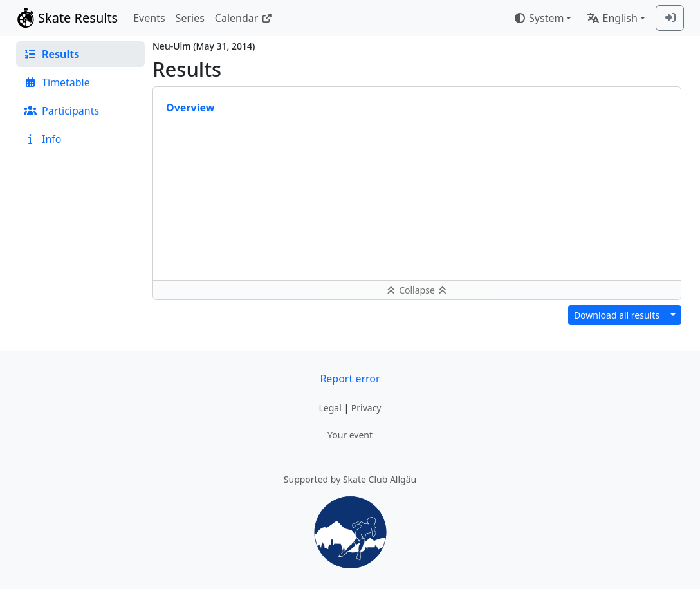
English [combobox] (612, 18)
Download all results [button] (617, 315)
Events (149, 18)
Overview (190, 108)
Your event (350, 435)
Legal (330, 408)
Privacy (366, 408)
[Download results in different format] (673, 315)
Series (190, 18)
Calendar (244, 18)
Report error (350, 379)
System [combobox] (539, 18)
